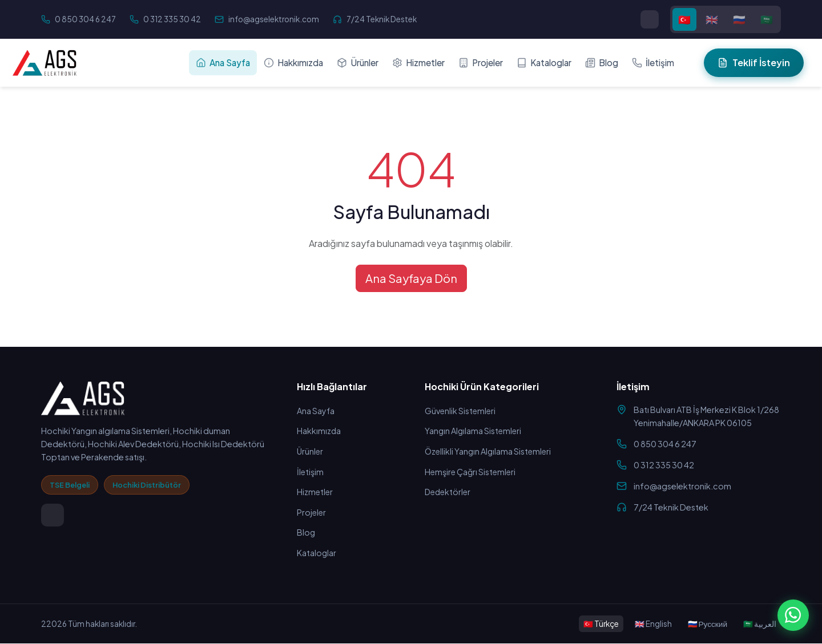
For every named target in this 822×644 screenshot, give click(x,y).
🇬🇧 (712, 19)
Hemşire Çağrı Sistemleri (472, 472)
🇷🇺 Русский (708, 624)
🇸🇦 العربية (760, 624)
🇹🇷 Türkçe (601, 624)
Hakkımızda (293, 62)
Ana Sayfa (223, 62)
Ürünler (358, 62)
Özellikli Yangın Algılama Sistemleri (490, 452)
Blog (602, 62)
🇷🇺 (739, 19)
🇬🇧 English (653, 624)
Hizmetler (418, 62)
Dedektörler (449, 492)
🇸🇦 (767, 19)
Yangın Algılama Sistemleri (474, 431)
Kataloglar (544, 62)
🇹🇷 (684, 19)
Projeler (481, 62)
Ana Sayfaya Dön (411, 278)
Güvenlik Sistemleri (461, 411)
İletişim (653, 62)
